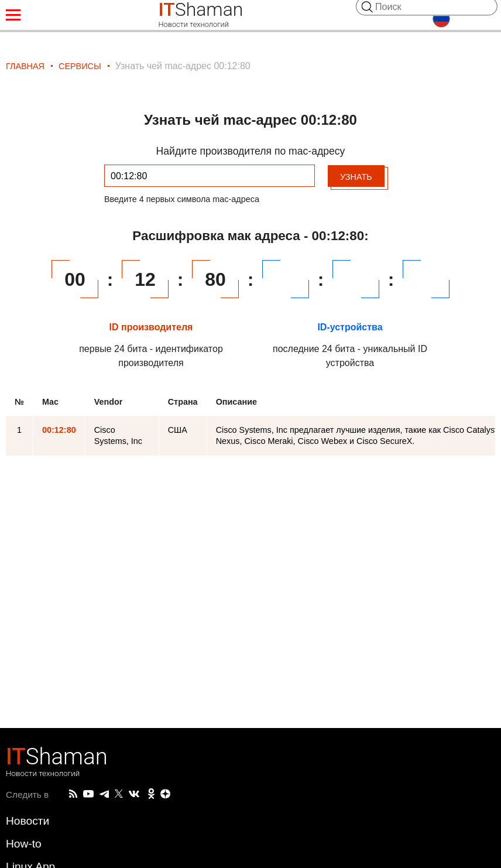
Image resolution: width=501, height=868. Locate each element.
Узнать (356, 177)
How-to (24, 844)
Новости (28, 821)
